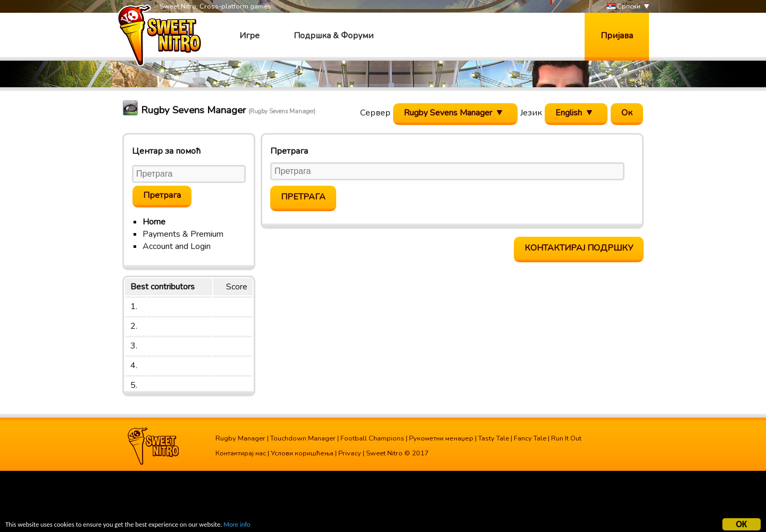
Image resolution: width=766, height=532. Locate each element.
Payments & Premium (183, 234)
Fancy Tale (530, 438)
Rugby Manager (240, 438)
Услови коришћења (302, 453)
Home (154, 222)
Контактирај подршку (579, 248)
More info (256, 525)
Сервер (375, 113)
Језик (531, 113)
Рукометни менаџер (441, 438)
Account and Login (177, 246)
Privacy (350, 453)
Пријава (617, 36)
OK (742, 524)
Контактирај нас (241, 453)
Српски (624, 7)
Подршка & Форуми (334, 36)
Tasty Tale (494, 438)
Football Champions (372, 438)
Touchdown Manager (303, 438)
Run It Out (566, 438)
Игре (249, 36)
